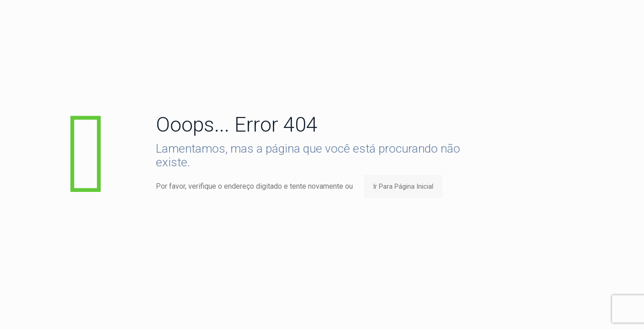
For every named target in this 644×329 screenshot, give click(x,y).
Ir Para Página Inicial (403, 186)
